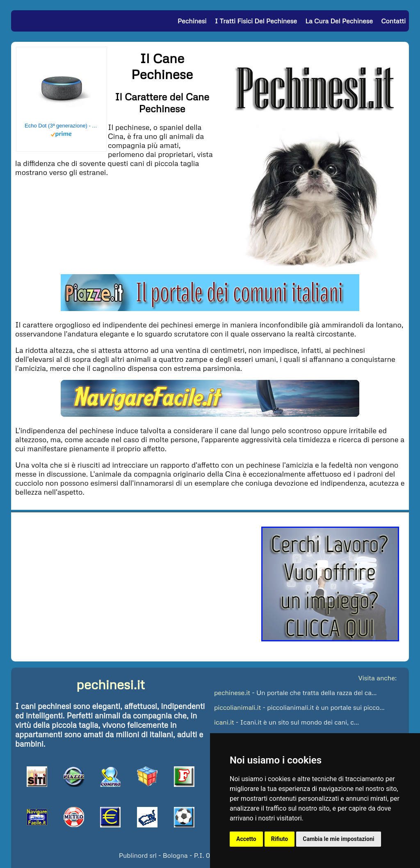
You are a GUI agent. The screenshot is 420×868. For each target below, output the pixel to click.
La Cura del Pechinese (339, 21)
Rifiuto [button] (280, 839)
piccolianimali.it (237, 707)
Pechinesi (192, 21)
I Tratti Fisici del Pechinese (256, 21)
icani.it (224, 722)
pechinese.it (232, 693)
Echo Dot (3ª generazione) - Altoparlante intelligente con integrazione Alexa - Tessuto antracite (62, 126)
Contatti (393, 21)
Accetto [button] (246, 839)
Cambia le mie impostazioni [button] (338, 839)
